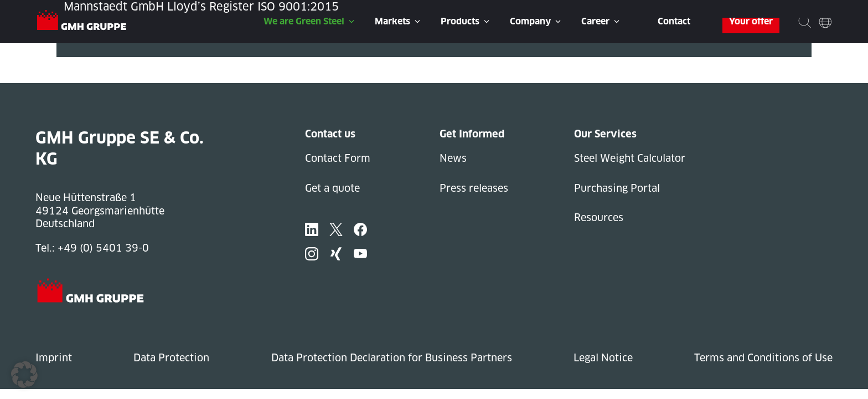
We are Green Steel (304, 21)
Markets (392, 21)
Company (530, 21)
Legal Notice (603, 358)
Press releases (474, 188)
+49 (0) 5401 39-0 (103, 248)
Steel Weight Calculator (630, 158)
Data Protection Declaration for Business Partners (392, 358)
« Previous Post (95, 63)
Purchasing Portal (617, 188)
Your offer (751, 21)
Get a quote (332, 188)
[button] (24, 375)
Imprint (54, 358)
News (453, 158)
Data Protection (171, 358)
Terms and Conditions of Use (763, 358)
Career (595, 21)
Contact (674, 21)
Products (460, 21)
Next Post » (85, 77)
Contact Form (338, 158)
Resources (599, 218)
